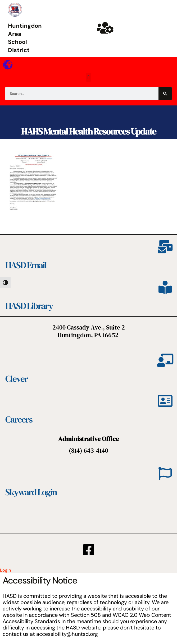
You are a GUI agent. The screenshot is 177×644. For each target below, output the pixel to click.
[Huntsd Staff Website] (105, 28)
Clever (17, 379)
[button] (88, 77)
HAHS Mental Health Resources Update (88, 131)
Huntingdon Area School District (25, 38)
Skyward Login (31, 492)
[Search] (165, 94)
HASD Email (26, 265)
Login (5, 570)
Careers (19, 419)
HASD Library (29, 306)
